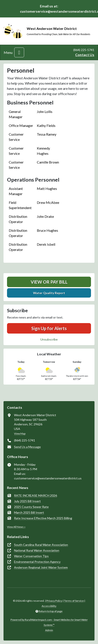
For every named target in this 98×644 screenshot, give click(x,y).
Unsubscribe (49, 339)
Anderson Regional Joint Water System (41, 567)
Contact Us (85, 55)
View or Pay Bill (49, 282)
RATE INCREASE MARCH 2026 (36, 495)
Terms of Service (74, 601)
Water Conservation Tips (31, 556)
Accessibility (49, 606)
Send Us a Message (27, 447)
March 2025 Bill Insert (29, 512)
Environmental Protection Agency (37, 562)
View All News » (16, 527)
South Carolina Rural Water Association (41, 545)
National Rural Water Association (37, 550)
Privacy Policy (54, 601)
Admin (49, 630)
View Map (20, 434)
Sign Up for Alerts (49, 328)
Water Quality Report (49, 293)
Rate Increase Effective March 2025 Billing (43, 518)
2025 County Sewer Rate (31, 507)
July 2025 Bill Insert (27, 501)
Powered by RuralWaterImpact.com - (49, 622)
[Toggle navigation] (19, 52)
